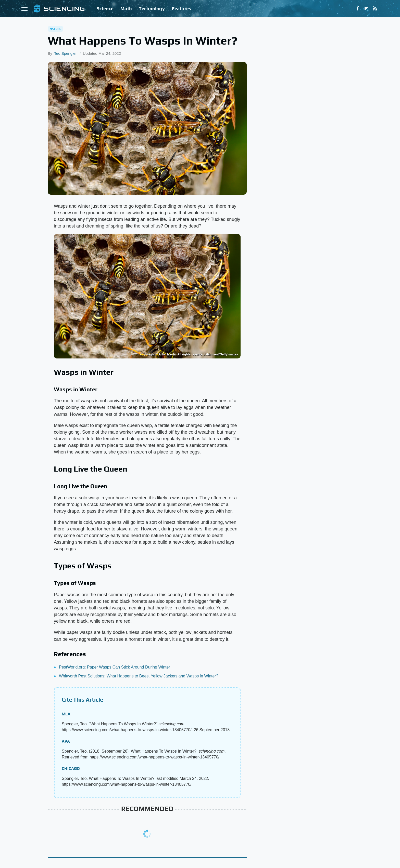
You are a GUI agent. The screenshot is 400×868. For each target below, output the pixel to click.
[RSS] (375, 9)
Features (182, 9)
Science (105, 9)
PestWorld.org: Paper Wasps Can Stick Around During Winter (115, 667)
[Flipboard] (366, 9)
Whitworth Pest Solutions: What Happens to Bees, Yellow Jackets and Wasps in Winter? (139, 676)
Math (126, 9)
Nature (55, 29)
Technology (152, 9)
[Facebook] (358, 9)
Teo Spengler (65, 53)
